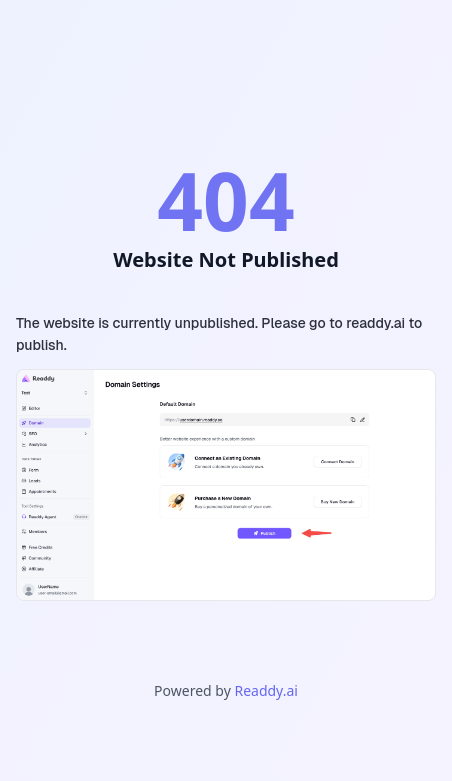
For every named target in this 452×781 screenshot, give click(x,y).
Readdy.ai (265, 690)
